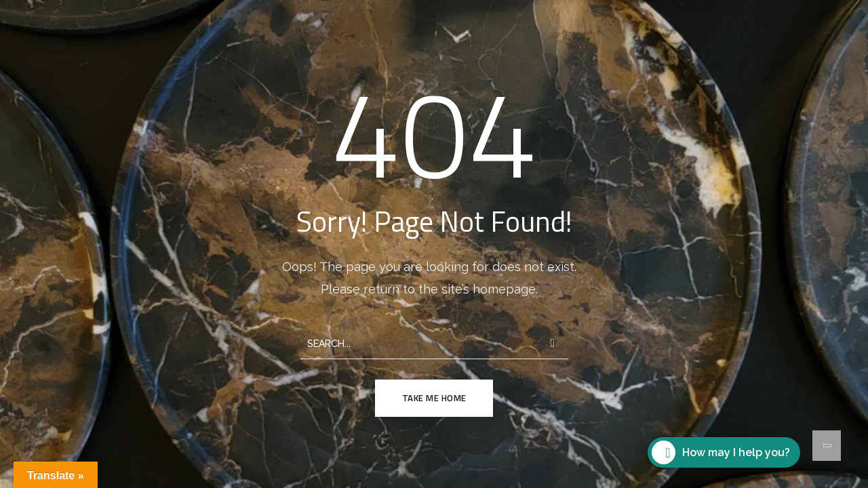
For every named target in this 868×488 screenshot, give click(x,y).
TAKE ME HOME (434, 398)
